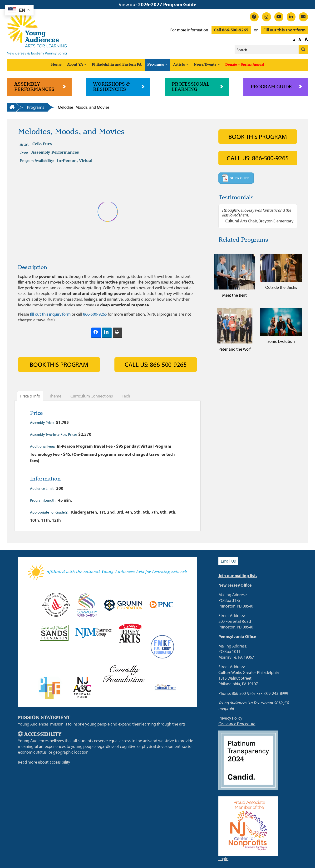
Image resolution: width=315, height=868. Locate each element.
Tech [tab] (126, 396)
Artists (179, 65)
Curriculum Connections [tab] (92, 396)
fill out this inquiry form (50, 314)
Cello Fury (42, 144)
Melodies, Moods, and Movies (84, 107)
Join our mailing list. (238, 576)
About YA (75, 65)
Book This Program (59, 364)
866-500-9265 (95, 314)
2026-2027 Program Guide (167, 4)
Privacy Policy (230, 718)
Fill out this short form (284, 30)
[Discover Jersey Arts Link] (130, 633)
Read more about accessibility (44, 762)
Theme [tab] (55, 396)
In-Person (67, 161)
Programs (156, 65)
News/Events (205, 65)
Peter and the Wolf (235, 349)
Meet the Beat (234, 295)
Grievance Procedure (237, 724)
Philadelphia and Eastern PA (117, 65)
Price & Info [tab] (30, 396)
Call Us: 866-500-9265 (156, 364)
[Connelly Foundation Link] (124, 674)
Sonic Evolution (281, 341)
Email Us (228, 561)
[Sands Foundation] (54, 633)
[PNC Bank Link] (161, 605)
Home (56, 65)
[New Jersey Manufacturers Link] (93, 633)
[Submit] (303, 50)
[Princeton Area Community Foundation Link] (87, 605)
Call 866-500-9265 (231, 30)
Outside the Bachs (281, 287)
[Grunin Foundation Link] (123, 605)
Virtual (86, 161)
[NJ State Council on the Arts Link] (56, 605)
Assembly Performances (55, 152)
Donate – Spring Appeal (245, 65)
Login (223, 859)
